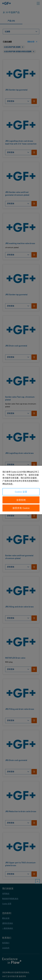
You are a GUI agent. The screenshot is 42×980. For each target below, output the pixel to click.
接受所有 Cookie (21, 508)
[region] (21, 490)
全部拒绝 (21, 500)
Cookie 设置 (21, 492)
